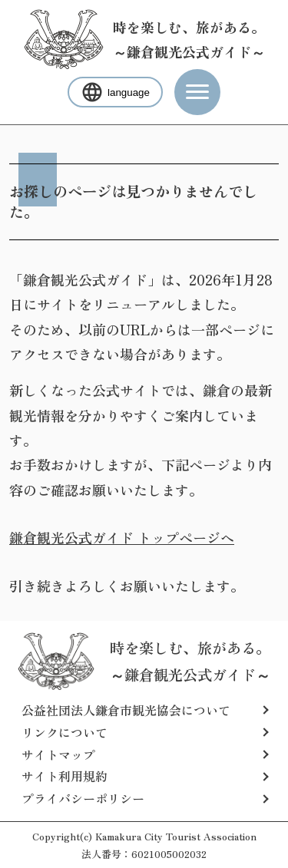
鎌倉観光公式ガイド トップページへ (122, 537)
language (115, 92)
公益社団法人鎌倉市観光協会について (126, 710)
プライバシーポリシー (83, 798)
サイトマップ (58, 754)
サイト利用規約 (65, 776)
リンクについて (65, 732)
